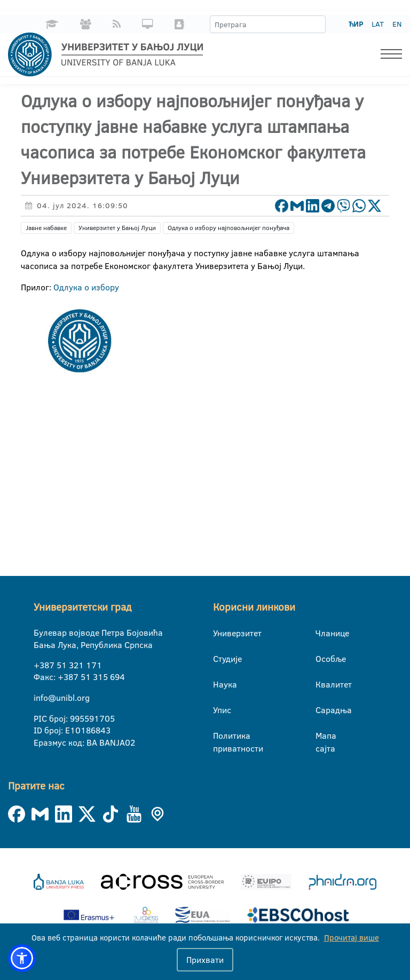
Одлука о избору (86, 287)
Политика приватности (222, 738)
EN (397, 24)
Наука (222, 684)
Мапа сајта (324, 738)
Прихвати (205, 960)
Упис (222, 710)
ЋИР (356, 24)
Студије (222, 659)
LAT (378, 24)
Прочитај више (352, 938)
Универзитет (222, 633)
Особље (324, 659)
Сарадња (324, 710)
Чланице (324, 633)
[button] (22, 958)
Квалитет (324, 684)
